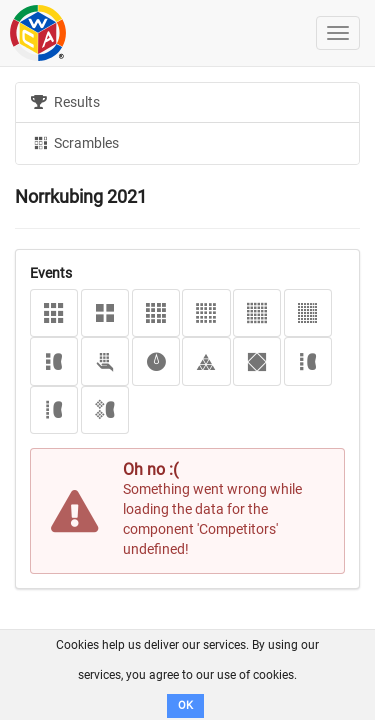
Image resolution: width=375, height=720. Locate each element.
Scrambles (75, 142)
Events (51, 273)
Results (65, 102)
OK (185, 705)
